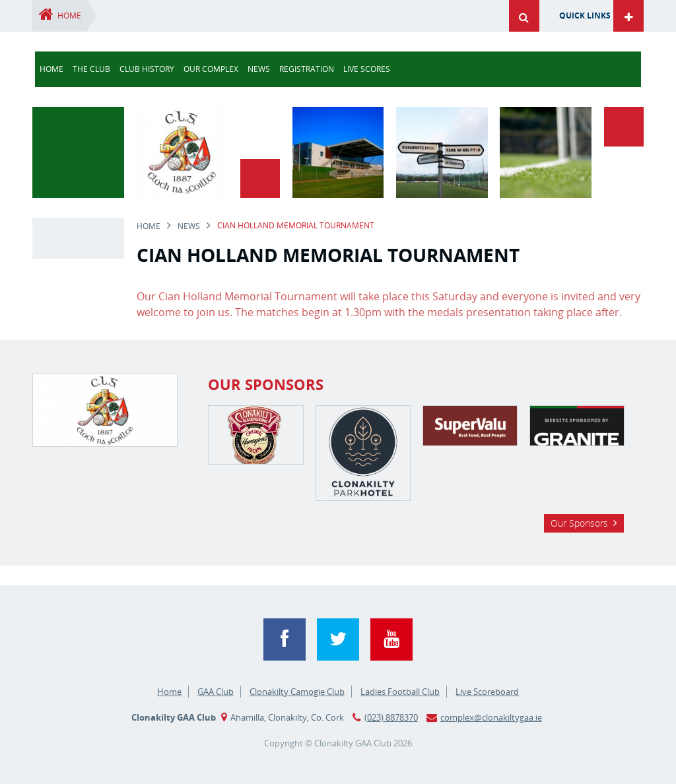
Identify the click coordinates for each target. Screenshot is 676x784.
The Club (91, 69)
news (259, 69)
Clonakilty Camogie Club (297, 692)
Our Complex (211, 69)
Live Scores (367, 69)
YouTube (391, 639)
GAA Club (216, 692)
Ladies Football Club (400, 692)
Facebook (285, 639)
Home (69, 16)
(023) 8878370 (391, 717)
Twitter (338, 639)
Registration (307, 69)
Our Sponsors (579, 523)
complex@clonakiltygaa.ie (491, 717)
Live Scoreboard (487, 692)
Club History (147, 69)
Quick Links (585, 16)
